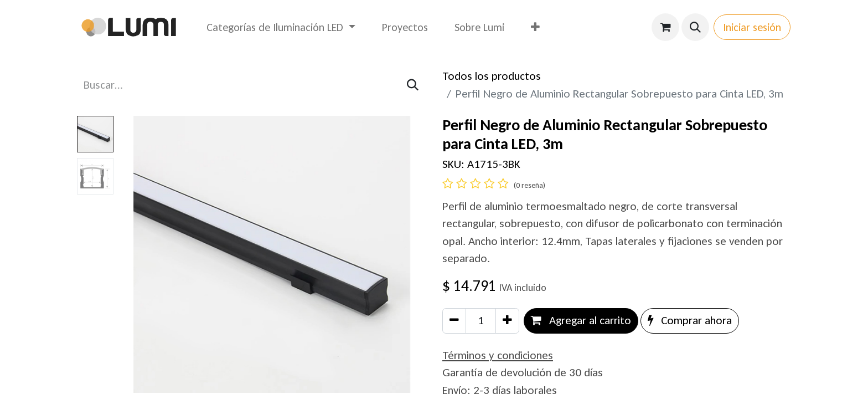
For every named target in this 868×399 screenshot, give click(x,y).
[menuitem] (281, 27)
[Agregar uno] (507, 321)
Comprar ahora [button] (690, 320)
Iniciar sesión (752, 27)
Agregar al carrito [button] (581, 320)
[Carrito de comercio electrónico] (665, 27)
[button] (695, 27)
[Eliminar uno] (454, 321)
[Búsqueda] (413, 85)
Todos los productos (492, 76)
